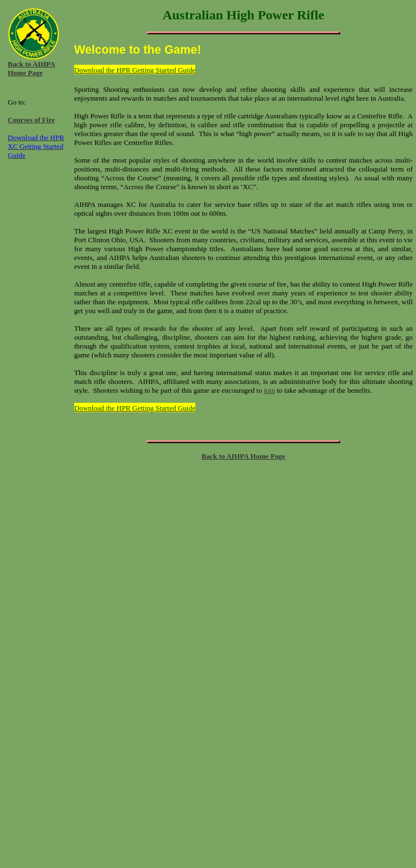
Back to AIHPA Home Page (32, 68)
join (269, 390)
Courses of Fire (31, 120)
